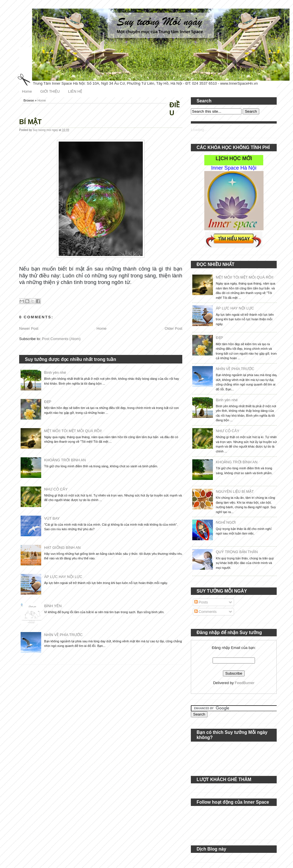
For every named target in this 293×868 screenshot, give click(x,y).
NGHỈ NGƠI (226, 522)
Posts (201, 602)
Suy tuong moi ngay (46, 130)
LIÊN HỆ (75, 91)
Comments (205, 612)
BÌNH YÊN (53, 606)
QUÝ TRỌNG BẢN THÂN (237, 552)
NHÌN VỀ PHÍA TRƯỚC (63, 635)
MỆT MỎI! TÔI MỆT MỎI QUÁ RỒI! (73, 431)
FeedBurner (245, 683)
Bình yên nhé (55, 373)
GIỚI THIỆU (50, 91)
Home (27, 91)
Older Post (174, 328)
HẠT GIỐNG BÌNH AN (62, 548)
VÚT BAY (52, 518)
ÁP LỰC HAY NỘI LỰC (63, 577)
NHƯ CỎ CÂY (56, 489)
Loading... (199, 130)
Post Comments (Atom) (61, 339)
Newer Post (29, 328)
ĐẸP (48, 402)
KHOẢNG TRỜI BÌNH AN (65, 460)
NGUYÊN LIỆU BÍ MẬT (235, 491)
